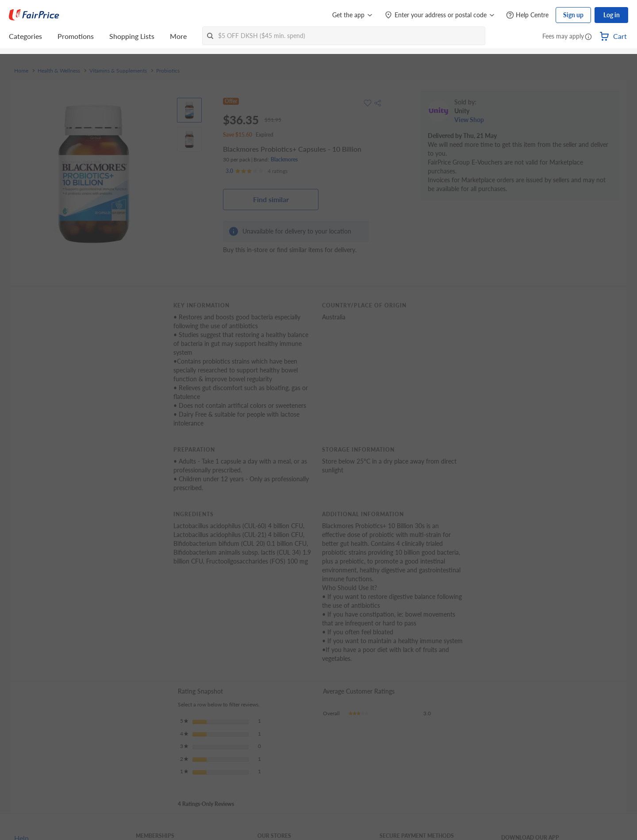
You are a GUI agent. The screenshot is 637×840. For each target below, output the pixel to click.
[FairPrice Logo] (34, 15)
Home (21, 71)
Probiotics (168, 71)
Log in (612, 15)
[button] (588, 37)
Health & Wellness (59, 71)
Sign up (573, 15)
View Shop (469, 120)
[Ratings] (257, 171)
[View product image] (189, 110)
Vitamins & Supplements (118, 71)
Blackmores (284, 159)
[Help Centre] (527, 15)
